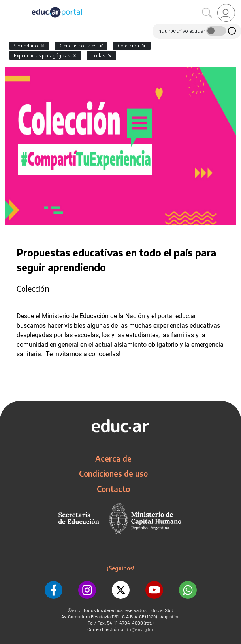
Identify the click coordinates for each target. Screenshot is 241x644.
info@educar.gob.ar (140, 630)
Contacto (113, 489)
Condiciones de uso (113, 473)
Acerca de (113, 458)
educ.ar (77, 611)
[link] (226, 13)
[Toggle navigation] (7, 4)
